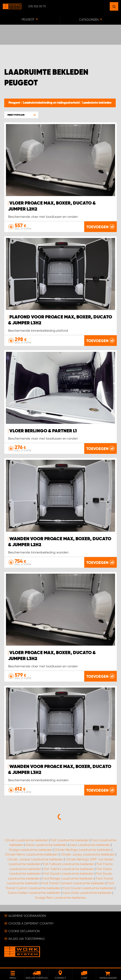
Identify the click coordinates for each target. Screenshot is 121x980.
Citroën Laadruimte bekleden (26, 840)
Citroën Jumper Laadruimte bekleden (35, 859)
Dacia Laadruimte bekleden (46, 845)
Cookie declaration (24, 931)
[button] (21, 115)
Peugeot (15, 103)
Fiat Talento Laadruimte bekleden (69, 869)
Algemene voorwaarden (27, 916)
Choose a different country (31, 923)
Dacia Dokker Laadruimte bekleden (34, 893)
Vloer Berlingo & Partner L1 (43, 431)
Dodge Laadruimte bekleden (31, 850)
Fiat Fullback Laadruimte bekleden (68, 864)
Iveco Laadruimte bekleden (90, 845)
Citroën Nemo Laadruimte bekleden (31, 854)
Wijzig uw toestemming (26, 939)
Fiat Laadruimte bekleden (70, 840)
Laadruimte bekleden (97, 103)
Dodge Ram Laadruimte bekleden (60, 898)
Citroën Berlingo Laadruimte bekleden (83, 850)
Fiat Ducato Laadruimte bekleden (69, 874)
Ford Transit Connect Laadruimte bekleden (73, 883)
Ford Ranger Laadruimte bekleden (68, 878)
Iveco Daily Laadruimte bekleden (87, 893)
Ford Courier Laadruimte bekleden (88, 888)
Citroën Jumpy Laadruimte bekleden (88, 854)
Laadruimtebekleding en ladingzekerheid (52, 103)
